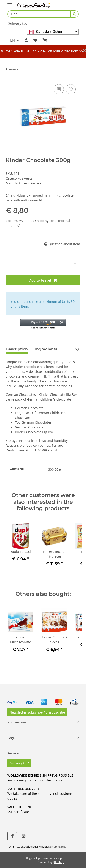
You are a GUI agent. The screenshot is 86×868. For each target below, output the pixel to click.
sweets (27, 178)
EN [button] (12, 40)
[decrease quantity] (11, 263)
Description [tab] (17, 349)
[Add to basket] (43, 280)
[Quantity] (43, 263)
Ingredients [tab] (46, 349)
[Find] (39, 14)
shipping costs (47, 221)
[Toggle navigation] (10, 3)
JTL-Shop (58, 862)
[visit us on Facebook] (12, 836)
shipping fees (58, 846)
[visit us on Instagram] (23, 836)
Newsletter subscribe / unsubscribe (37, 712)
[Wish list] (35, 40)
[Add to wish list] (71, 89)
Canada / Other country (46, 32)
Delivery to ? (19, 763)
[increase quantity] (75, 263)
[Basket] (45, 40)
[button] (26, 40)
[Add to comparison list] (59, 89)
